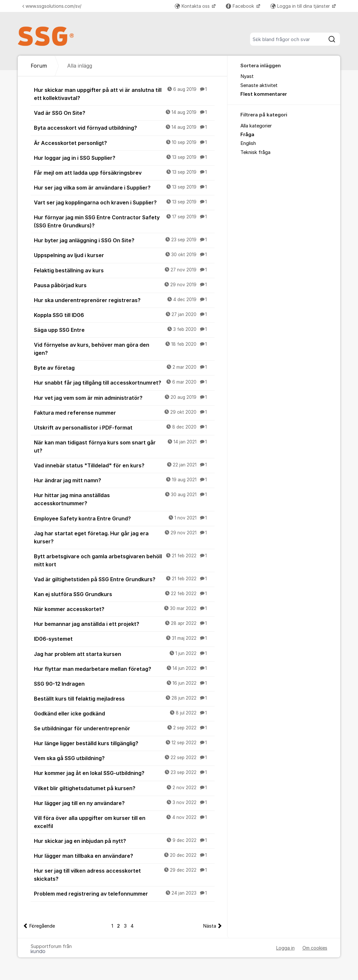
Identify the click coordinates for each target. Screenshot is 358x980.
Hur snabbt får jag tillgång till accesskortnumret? (124, 382)
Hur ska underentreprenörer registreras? (124, 300)
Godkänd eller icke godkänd (124, 713)
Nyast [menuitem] (247, 76)
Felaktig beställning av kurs (124, 270)
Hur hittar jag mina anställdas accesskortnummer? (124, 499)
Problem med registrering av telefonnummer (124, 893)
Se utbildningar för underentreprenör (124, 728)
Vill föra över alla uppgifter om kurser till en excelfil (124, 822)
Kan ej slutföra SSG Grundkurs (124, 594)
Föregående (42, 926)
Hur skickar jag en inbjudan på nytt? (124, 841)
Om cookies (315, 948)
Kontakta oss (193, 6)
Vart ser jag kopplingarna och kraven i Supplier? (124, 202)
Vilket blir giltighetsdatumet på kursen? (124, 788)
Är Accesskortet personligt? (124, 143)
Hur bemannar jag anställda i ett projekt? (124, 624)
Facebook (241, 6)
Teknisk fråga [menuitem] (255, 152)
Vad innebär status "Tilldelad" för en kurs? (124, 465)
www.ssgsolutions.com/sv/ (52, 6)
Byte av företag (124, 367)
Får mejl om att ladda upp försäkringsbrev (124, 172)
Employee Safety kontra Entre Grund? (124, 518)
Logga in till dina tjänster (301, 6)
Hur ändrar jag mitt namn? (124, 480)
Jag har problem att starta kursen (124, 654)
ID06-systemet (124, 638)
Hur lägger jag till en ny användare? (124, 803)
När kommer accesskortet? (124, 609)
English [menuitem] (248, 143)
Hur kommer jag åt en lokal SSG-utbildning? (124, 773)
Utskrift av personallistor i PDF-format (124, 427)
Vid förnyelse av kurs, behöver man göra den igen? (124, 348)
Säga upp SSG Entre (124, 330)
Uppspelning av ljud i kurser (124, 255)
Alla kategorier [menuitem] (256, 126)
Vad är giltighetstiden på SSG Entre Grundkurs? (124, 579)
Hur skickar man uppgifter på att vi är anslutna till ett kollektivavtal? (124, 94)
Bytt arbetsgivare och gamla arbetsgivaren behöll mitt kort (124, 560)
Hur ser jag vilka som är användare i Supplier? (124, 187)
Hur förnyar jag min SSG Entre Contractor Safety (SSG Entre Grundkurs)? (124, 221)
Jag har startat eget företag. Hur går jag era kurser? (124, 537)
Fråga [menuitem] (247, 135)
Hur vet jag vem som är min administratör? (124, 397)
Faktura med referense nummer (124, 412)
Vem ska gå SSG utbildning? (124, 758)
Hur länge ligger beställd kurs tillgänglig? (124, 743)
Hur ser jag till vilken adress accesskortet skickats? (124, 874)
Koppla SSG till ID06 (124, 315)
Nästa (210, 926)
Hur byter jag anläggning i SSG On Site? (124, 240)
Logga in (285, 948)
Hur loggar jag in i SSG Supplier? (124, 158)
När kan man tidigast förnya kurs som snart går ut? (124, 446)
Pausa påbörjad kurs (124, 285)
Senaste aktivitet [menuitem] (259, 85)
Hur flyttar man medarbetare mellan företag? (124, 669)
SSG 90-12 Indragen (124, 683)
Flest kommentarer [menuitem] (264, 94)
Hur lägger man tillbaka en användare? (124, 855)
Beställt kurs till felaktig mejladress (124, 698)
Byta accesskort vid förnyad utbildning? (124, 127)
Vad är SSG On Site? (124, 113)
